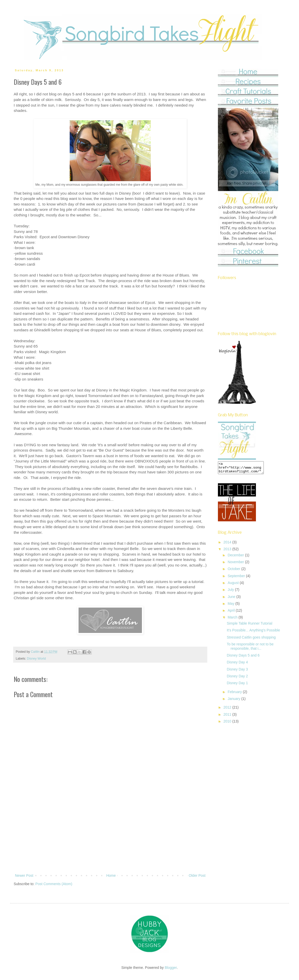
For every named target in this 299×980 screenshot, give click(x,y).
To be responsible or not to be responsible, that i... (250, 649)
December (236, 557)
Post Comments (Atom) (54, 884)
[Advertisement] (110, 841)
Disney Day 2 (237, 678)
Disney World (36, 659)
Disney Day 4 (237, 664)
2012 (228, 710)
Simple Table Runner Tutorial (250, 626)
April (232, 613)
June (232, 599)
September (237, 578)
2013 (228, 551)
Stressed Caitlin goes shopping (251, 640)
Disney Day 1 (237, 685)
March (233, 620)
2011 (228, 717)
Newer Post (24, 875)
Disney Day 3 (237, 672)
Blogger (171, 968)
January (234, 701)
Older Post (197, 875)
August (233, 585)
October (234, 571)
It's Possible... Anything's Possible (253, 632)
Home (111, 875)
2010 (228, 724)
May (231, 606)
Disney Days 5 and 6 (243, 658)
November (236, 564)
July (231, 592)
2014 (228, 544)
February (235, 694)
